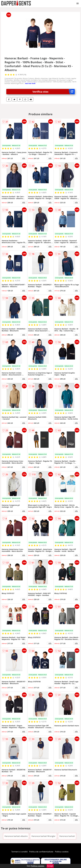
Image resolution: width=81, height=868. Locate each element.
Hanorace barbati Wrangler (43, 836)
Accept (50, 866)
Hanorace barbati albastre (16, 836)
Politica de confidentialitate (41, 852)
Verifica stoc (54, 92)
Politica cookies (62, 852)
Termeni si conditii (19, 852)
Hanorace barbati (67, 836)
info (24, 158)
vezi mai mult (30, 83)
